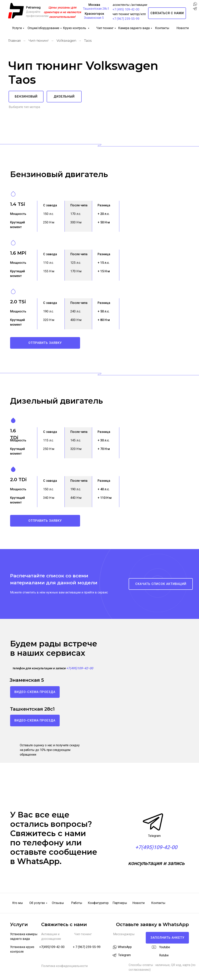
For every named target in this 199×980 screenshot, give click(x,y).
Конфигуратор (98, 903)
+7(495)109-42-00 (52, 947)
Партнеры (120, 903)
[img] (195, 19)
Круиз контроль (75, 28)
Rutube (164, 955)
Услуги (17, 28)
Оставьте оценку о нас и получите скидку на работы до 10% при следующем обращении (50, 750)
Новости (183, 28)
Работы (77, 903)
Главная (14, 41)
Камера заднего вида (134, 28)
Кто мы (18, 903)
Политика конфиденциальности (64, 966)
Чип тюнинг (105, 28)
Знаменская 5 (94, 18)
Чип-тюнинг (39, 41)
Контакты (162, 28)
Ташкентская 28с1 (96, 9)
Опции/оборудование (43, 28)
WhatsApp (125, 947)
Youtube (165, 947)
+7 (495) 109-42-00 (126, 9)
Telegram (154, 836)
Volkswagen (66, 41)
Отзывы (58, 903)
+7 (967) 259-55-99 (126, 19)
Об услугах (37, 903)
